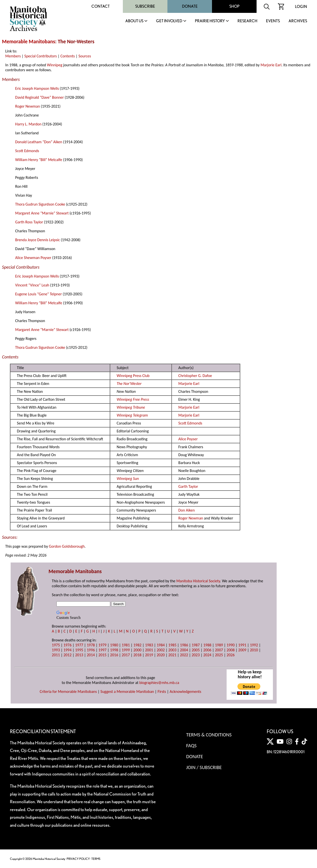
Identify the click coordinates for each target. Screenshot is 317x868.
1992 (254, 645)
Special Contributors (40, 56)
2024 (207, 655)
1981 (126, 645)
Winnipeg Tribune (131, 407)
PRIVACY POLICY (78, 859)
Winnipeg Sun (128, 479)
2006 (207, 650)
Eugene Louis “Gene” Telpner (38, 294)
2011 (56, 655)
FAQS (191, 746)
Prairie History (210, 21)
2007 (219, 650)
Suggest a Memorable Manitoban (127, 692)
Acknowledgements (185, 692)
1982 (137, 645)
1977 (79, 645)
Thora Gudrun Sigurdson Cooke (40, 204)
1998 (114, 650)
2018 (137, 655)
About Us (134, 21)
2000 (137, 650)
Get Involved (169, 21)
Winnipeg (54, 65)
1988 (207, 645)
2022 (184, 655)
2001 (149, 650)
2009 (242, 650)
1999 (126, 650)
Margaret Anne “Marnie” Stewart (42, 213)
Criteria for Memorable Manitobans (68, 692)
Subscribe (145, 6)
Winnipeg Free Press (133, 399)
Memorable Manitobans (29, 42)
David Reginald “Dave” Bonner (39, 97)
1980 (114, 645)
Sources (85, 56)
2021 (172, 655)
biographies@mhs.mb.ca (159, 683)
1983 (149, 645)
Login (301, 7)
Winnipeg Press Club (133, 376)
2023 (196, 655)
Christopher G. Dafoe (195, 376)
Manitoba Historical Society (198, 581)
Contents (68, 56)
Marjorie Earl (271, 65)
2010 (254, 650)
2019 (149, 655)
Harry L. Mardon (28, 124)
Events (273, 21)
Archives (298, 21)
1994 (67, 650)
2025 (219, 655)
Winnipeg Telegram (132, 415)
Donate (190, 6)
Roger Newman (27, 106)
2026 (231, 655)
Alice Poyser (188, 439)
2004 (184, 650)
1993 (56, 650)
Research (247, 21)
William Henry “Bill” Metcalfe (39, 160)
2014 (91, 655)
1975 (56, 645)
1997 (103, 650)
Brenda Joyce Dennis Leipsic (38, 240)
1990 (231, 645)
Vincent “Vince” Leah (32, 285)
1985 (172, 645)
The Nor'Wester (129, 384)
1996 (91, 650)
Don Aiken (186, 510)
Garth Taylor (188, 486)
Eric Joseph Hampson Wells (37, 88)
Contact (101, 6)
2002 (161, 650)
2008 (231, 650)
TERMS (96, 859)
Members (13, 56)
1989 (219, 645)
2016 (114, 655)
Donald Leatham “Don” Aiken (39, 142)
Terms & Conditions (209, 735)
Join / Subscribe (204, 767)
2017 (126, 655)
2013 (79, 655)
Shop (234, 6)
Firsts (162, 692)
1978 (91, 645)
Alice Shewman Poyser (33, 258)
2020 (161, 655)
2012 (67, 655)
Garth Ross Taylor (29, 222)
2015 (103, 655)
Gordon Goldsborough (67, 546)
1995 (79, 650)
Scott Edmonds (27, 151)
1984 (161, 645)
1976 (67, 645)
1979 (103, 645)
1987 (196, 645)
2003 (172, 650)
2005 (196, 650)
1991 (242, 645)
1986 (184, 645)
